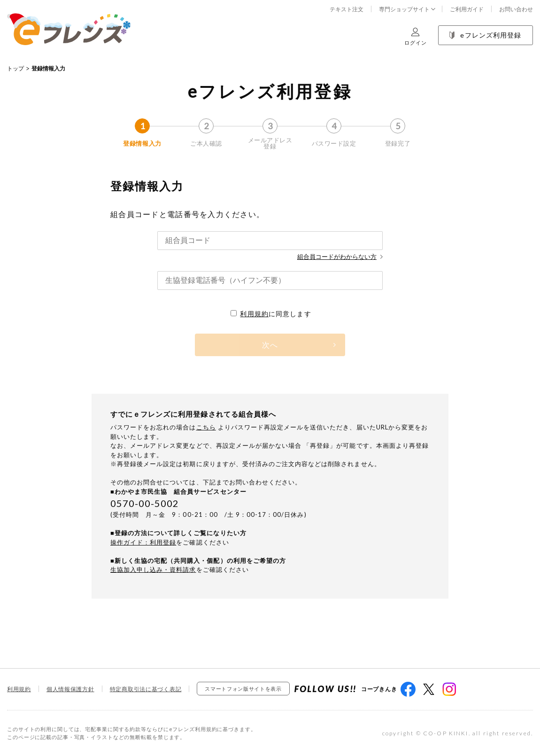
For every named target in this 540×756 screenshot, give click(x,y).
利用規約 (254, 314)
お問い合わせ (516, 9)
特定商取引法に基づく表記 (146, 689)
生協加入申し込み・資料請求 (153, 569)
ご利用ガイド (467, 9)
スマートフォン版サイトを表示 (243, 689)
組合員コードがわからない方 (340, 257)
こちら (206, 427)
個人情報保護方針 (70, 689)
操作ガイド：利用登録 (143, 542)
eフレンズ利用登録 (485, 35)
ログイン (416, 36)
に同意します (271, 314)
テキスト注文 (347, 9)
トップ (15, 68)
